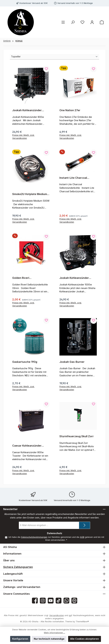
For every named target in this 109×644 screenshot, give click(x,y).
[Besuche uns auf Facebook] (35, 601)
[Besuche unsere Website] (74, 601)
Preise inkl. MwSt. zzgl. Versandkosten (23, 137)
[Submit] (85, 525)
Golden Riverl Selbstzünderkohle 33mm (28, 278)
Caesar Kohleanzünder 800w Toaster (27, 446)
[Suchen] (73, 22)
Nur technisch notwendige (49, 639)
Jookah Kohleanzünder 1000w (74, 278)
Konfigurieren (20, 639)
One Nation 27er (70, 110)
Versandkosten (57, 615)
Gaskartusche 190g (25, 362)
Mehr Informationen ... (54, 633)
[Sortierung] (54, 57)
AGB (82, 537)
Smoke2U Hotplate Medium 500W (30, 194)
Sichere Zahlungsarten (18, 567)
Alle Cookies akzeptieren (85, 639)
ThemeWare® (82, 622)
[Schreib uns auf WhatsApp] (66, 601)
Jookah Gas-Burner (72, 362)
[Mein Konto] (92, 22)
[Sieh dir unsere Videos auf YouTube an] (51, 601)
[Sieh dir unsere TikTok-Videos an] (59, 601)
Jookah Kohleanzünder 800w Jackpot (27, 110)
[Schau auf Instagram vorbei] (43, 601)
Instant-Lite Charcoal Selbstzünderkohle (73, 178)
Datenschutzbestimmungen (34, 537)
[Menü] (63, 22)
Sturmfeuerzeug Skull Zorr (77, 436)
